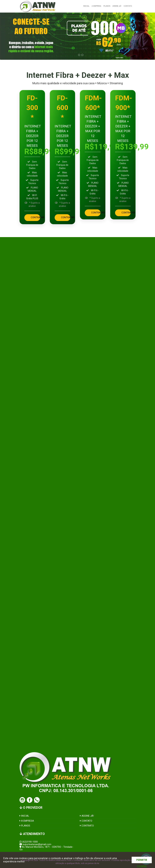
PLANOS (25, 826)
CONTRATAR (35, 217)
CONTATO (86, 821)
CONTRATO (87, 826)
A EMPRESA (27, 821)
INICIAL (24, 816)
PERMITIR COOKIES (142, 861)
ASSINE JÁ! (87, 816)
